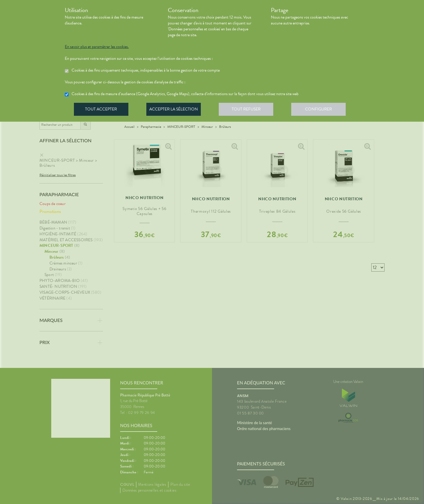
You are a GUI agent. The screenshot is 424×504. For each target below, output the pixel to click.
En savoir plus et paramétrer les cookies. (97, 47)
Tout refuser (249, 110)
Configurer (322, 110)
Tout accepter (102, 110)
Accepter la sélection (175, 110)
